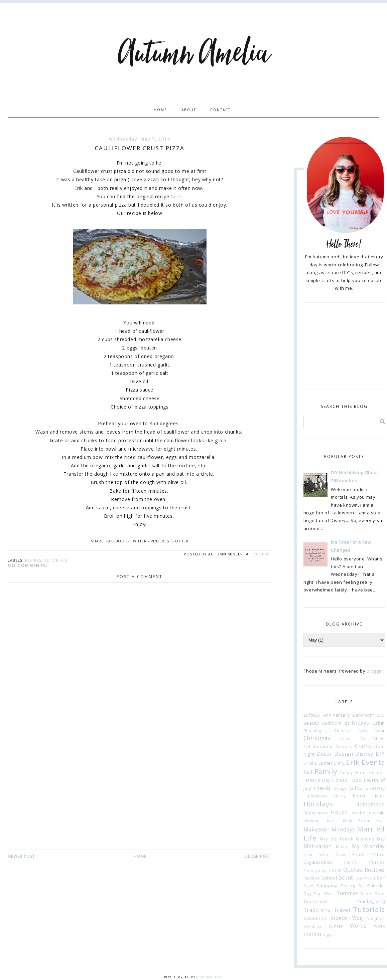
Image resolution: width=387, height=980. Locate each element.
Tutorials (56, 560)
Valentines (315, 918)
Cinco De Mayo (362, 738)
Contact (220, 110)
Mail (380, 820)
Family (326, 771)
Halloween (315, 796)
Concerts (344, 747)
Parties (377, 862)
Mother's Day (370, 839)
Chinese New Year (359, 731)
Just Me (376, 813)
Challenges (315, 731)
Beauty (311, 723)
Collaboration (318, 746)
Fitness (340, 780)
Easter (326, 763)
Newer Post (21, 856)
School (330, 878)
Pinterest (161, 541)
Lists (330, 820)
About (189, 110)
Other (182, 541)
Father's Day (317, 780)
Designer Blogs (210, 977)
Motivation (318, 846)
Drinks (310, 763)
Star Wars (324, 894)
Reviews (312, 878)
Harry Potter (350, 796)
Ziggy (328, 934)
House (339, 812)
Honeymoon (316, 813)
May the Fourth (337, 839)
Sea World (365, 878)
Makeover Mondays (329, 829)
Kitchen (311, 820)
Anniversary (337, 715)
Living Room (355, 820)
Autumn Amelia (193, 54)
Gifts (356, 788)
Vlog (358, 918)
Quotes (353, 870)
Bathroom (363, 715)
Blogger (375, 671)
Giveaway (375, 788)
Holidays (318, 804)
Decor (324, 754)
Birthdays (357, 723)
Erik (353, 762)
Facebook (117, 541)
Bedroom (331, 723)
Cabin (379, 723)
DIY (380, 754)
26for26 (312, 715)
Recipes (33, 560)
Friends (322, 788)
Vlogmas (376, 918)
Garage (340, 788)
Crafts (363, 746)
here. (177, 196)
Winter (336, 926)
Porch (335, 870)
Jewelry (358, 813)
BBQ (381, 715)
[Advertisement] (140, 798)
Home (160, 110)
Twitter (139, 541)
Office (378, 854)
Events (373, 762)
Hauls (379, 796)
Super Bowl (373, 894)
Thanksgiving (370, 901)
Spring (348, 886)
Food (355, 780)
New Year (316, 854)
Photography (315, 871)
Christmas (317, 738)
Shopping (327, 886)
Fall (308, 772)
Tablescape (316, 901)
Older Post (258, 856)
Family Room (353, 772)
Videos (339, 918)
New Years (350, 854)
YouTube (313, 934)
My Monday (368, 846)
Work (379, 926)
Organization (318, 862)
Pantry (351, 862)
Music (342, 846)
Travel (342, 910)
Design (344, 754)
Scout (346, 878)
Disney (364, 754)
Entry (339, 763)
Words (358, 926)
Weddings (312, 926)
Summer (348, 893)
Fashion (377, 772)
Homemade (370, 804)
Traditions (317, 910)
